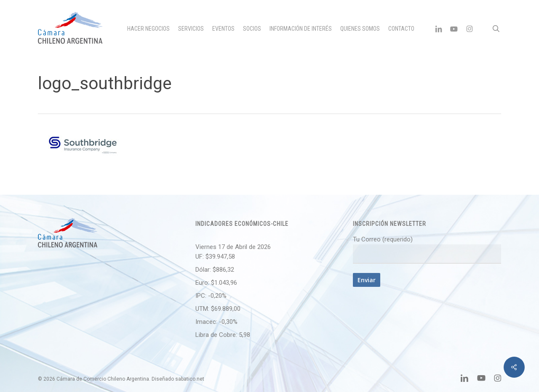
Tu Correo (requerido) (427, 250)
